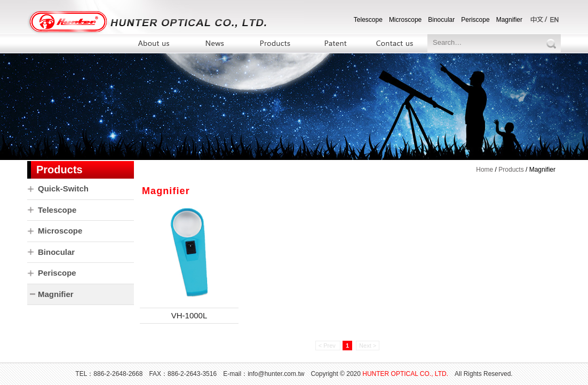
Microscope (405, 20)
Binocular (441, 20)
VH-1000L (189, 315)
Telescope (368, 20)
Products (511, 170)
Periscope (475, 20)
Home (484, 170)
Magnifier (509, 20)
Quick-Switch (63, 189)
